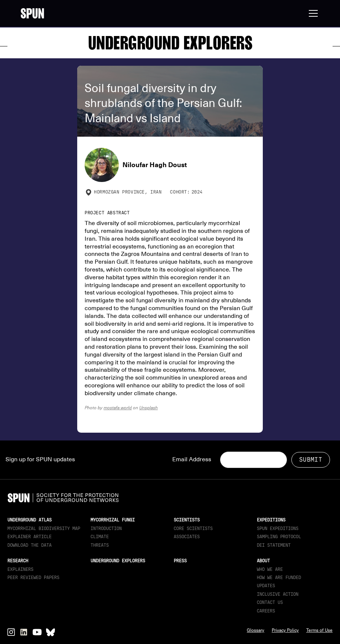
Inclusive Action (278, 594)
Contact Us (270, 602)
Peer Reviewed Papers (33, 578)
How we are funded (279, 578)
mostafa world (118, 408)
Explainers (20, 569)
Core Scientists (193, 528)
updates (266, 586)
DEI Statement (274, 545)
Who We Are (270, 569)
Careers (266, 611)
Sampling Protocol (279, 537)
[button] (312, 13)
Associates (187, 537)
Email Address (192, 459)
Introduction (106, 528)
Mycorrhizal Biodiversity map (44, 528)
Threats (100, 545)
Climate (100, 537)
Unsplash (148, 408)
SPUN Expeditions (278, 528)
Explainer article (30, 537)
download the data (30, 545)
